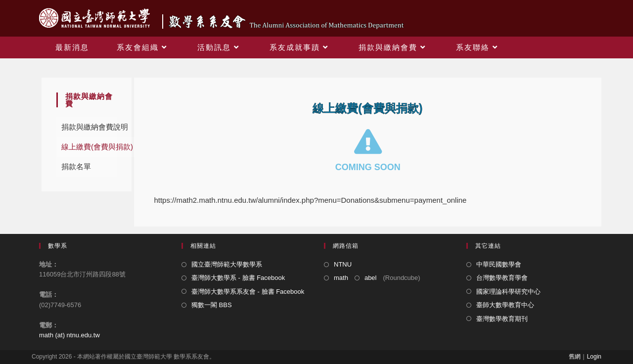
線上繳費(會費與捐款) (97, 147)
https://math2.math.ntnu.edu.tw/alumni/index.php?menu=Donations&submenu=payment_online (310, 200)
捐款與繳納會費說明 (95, 127)
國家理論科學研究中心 (508, 292)
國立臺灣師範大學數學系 (227, 264)
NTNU (343, 264)
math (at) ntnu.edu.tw (69, 335)
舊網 (575, 357)
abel (371, 278)
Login (594, 357)
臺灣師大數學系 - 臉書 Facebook (238, 278)
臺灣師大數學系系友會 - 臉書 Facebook (248, 292)
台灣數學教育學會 (502, 278)
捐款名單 (76, 166)
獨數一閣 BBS (212, 305)
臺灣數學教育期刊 (502, 319)
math (341, 278)
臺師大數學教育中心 (505, 305)
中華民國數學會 (499, 264)
